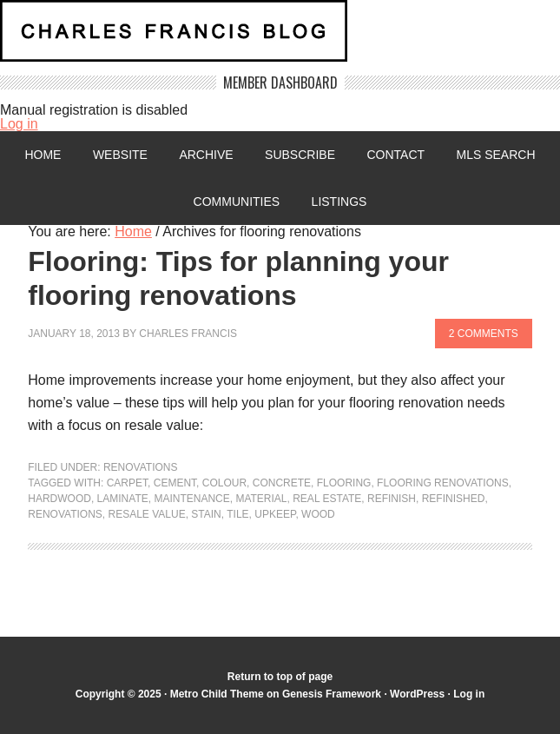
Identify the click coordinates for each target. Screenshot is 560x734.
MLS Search (496, 155)
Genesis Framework (332, 694)
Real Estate (327, 499)
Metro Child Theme (217, 694)
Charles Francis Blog (280, 38)
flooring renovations (443, 483)
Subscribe (300, 155)
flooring (344, 483)
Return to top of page (280, 677)
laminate (123, 499)
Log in (19, 124)
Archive (206, 155)
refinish (392, 499)
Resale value (147, 514)
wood (318, 514)
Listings (339, 202)
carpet (127, 483)
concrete (282, 483)
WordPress (417, 694)
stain (206, 514)
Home (43, 155)
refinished (454, 499)
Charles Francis (188, 334)
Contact (395, 155)
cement (175, 483)
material (261, 499)
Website (120, 155)
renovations (65, 514)
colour (224, 483)
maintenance (191, 499)
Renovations (141, 467)
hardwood (59, 499)
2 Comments (484, 334)
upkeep (275, 514)
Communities (237, 202)
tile (237, 514)
